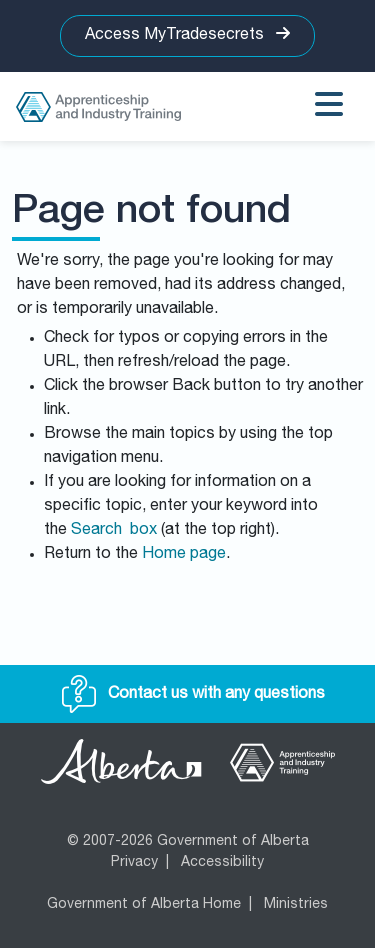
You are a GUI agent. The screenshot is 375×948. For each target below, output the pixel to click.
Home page (184, 555)
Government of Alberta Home (144, 905)
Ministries (296, 905)
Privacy (134, 863)
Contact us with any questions (193, 695)
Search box (114, 531)
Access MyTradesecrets (187, 34)
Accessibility (222, 863)
